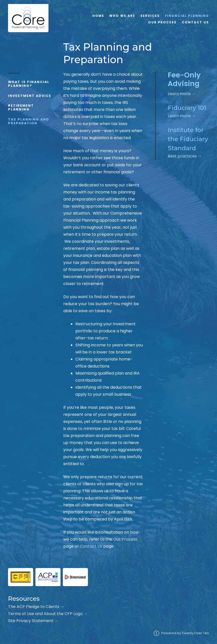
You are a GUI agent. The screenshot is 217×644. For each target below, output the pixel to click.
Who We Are (122, 16)
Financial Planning (187, 16)
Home (98, 16)
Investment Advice (30, 96)
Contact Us (195, 22)
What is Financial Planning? (29, 84)
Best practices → (185, 156)
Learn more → (182, 94)
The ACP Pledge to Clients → (36, 607)
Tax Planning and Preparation (29, 121)
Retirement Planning (21, 107)
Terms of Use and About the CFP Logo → (48, 614)
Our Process (162, 22)
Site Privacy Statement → (33, 621)
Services (150, 16)
